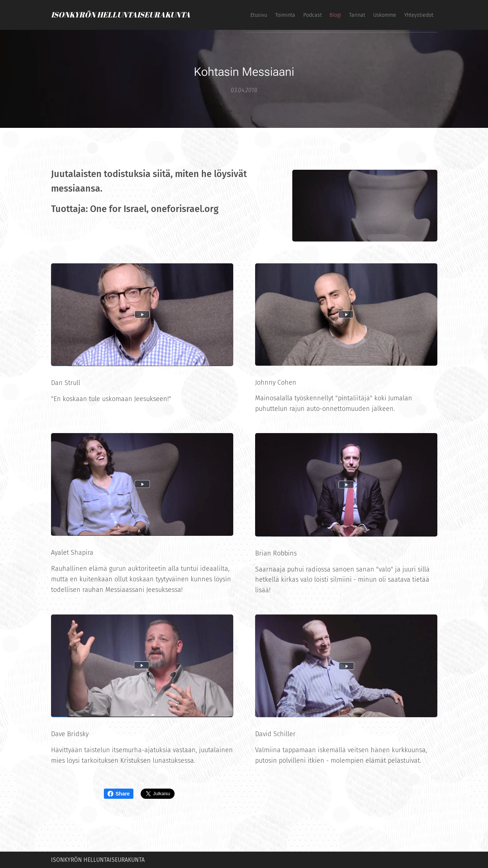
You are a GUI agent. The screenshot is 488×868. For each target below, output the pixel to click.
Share (119, 794)
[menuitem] (352, 15)
